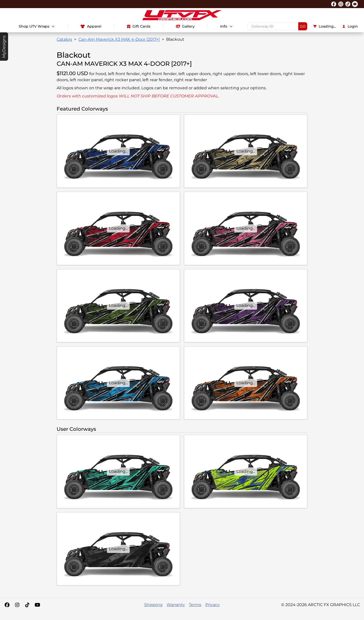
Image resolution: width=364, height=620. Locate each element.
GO (303, 26)
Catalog (64, 39)
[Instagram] (17, 605)
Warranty (176, 605)
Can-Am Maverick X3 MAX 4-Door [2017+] (119, 39)
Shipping (153, 605)
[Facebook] (7, 605)
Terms (195, 605)
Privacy (212, 605)
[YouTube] (37, 605)
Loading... (325, 26)
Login (350, 26)
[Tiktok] (27, 605)
